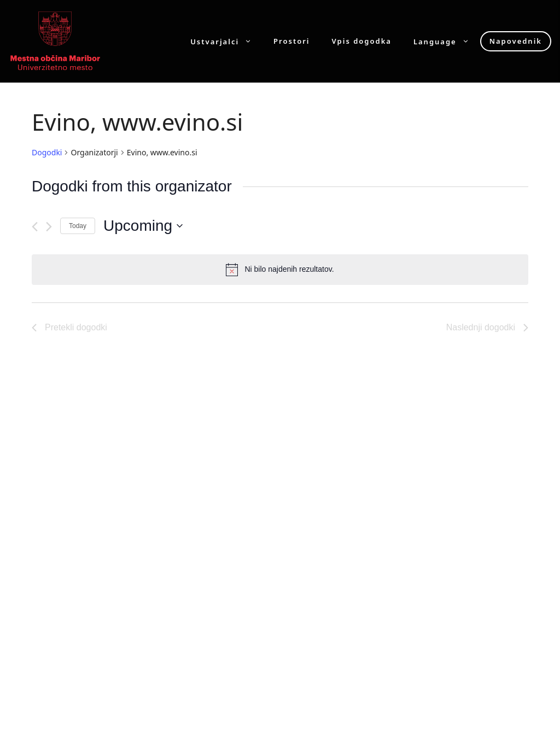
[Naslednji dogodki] (49, 227)
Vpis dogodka (362, 41)
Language (447, 41)
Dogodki (47, 152)
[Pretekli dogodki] (35, 227)
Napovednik (516, 41)
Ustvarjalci (226, 41)
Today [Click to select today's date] (78, 226)
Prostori (291, 41)
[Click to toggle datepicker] (143, 226)
